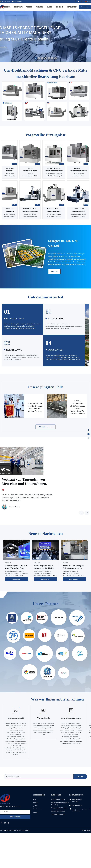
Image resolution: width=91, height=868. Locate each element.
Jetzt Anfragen (85, 7)
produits (35, 806)
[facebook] (1, 823)
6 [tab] (52, 58)
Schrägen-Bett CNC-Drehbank (59, 808)
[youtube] (5, 823)
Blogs (49, 7)
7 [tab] (55, 58)
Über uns (39, 7)
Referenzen (72, 7)
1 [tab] (35, 58)
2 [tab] (39, 58)
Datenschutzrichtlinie (86, 830)
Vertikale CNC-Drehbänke (58, 814)
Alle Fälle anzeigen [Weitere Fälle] (45, 427)
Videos (29, 7)
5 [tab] (49, 58)
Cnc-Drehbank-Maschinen (58, 800)
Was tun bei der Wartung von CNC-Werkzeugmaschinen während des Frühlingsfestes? (73, 568)
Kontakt (59, 7)
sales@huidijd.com (18, 2)
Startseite (6, 7)
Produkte (18, 7)
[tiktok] (8, 823)
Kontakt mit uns (37, 809)
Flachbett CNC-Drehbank (58, 811)
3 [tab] (42, 58)
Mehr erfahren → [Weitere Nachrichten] (17, 579)
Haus (35, 800)
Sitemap (35, 812)
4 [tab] (45, 58)
